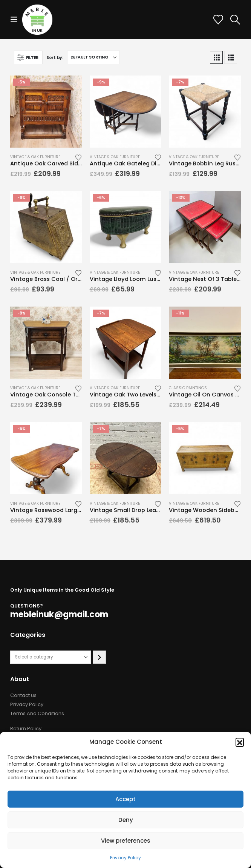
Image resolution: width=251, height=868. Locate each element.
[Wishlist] (218, 20)
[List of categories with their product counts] (51, 657)
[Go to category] (99, 657)
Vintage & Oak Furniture (35, 157)
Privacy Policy (125, 858)
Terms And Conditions (37, 713)
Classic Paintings (188, 388)
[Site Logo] (37, 20)
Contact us (23, 695)
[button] (240, 742)
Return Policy (26, 728)
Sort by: (55, 57)
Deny (126, 820)
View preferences (126, 841)
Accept (125, 799)
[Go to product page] (46, 112)
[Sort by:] (93, 57)
